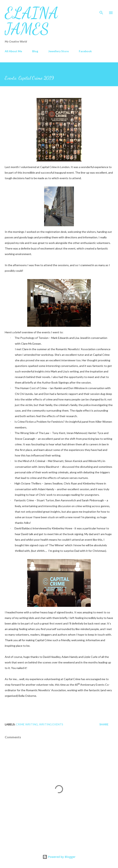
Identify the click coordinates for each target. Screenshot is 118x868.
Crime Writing (27, 724)
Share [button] (104, 724)
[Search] (101, 7)
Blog (35, 51)
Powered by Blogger (59, 857)
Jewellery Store (59, 51)
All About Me (13, 51)
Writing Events (51, 724)
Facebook (85, 51)
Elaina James (32, 21)
